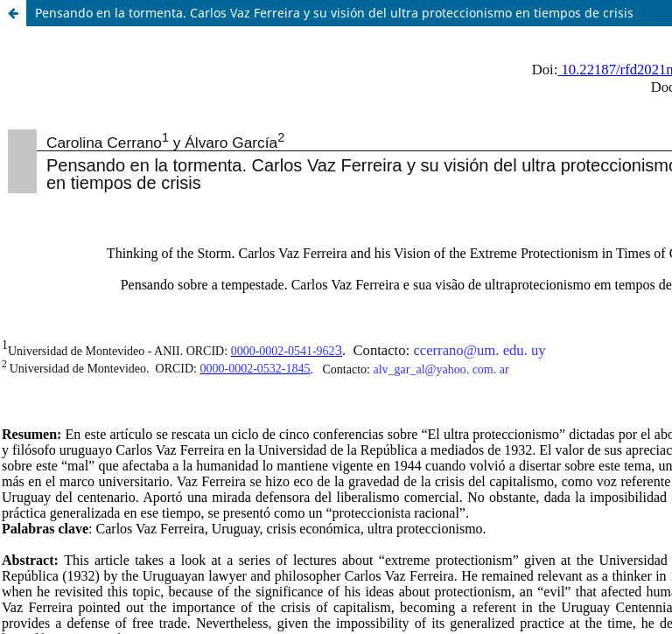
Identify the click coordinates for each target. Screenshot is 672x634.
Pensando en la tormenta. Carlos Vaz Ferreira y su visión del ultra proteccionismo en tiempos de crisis (334, 13)
